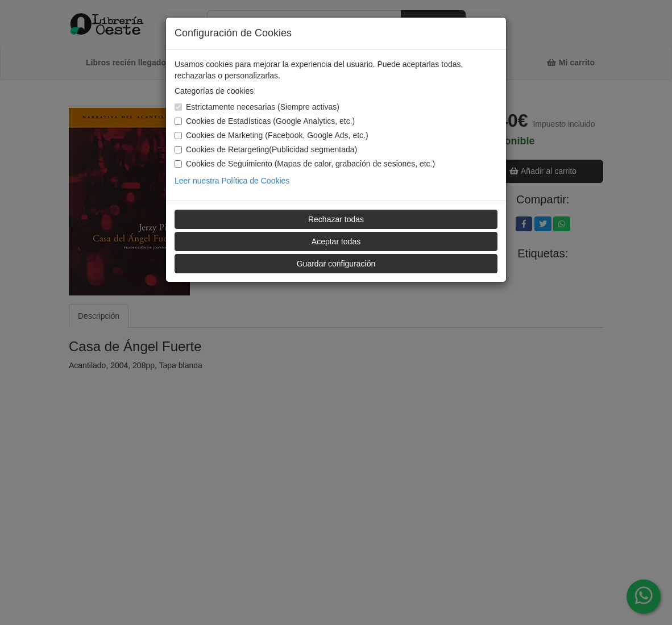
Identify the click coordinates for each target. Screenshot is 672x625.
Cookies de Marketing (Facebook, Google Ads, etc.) (271, 135)
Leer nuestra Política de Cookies (232, 181)
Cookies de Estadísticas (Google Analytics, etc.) (265, 121)
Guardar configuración (336, 264)
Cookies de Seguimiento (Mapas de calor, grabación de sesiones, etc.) (305, 164)
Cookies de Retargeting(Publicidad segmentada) (266, 149)
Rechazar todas (336, 219)
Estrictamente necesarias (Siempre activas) (257, 107)
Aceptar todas (336, 241)
